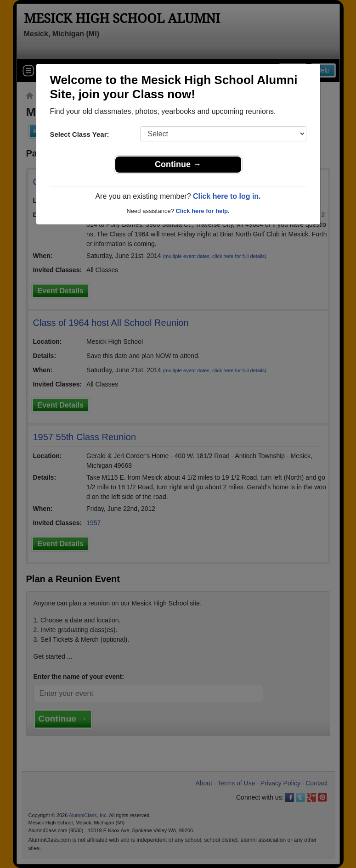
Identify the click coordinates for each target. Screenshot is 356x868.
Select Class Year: (80, 134)
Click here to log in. (227, 196)
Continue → (178, 164)
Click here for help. (202, 211)
